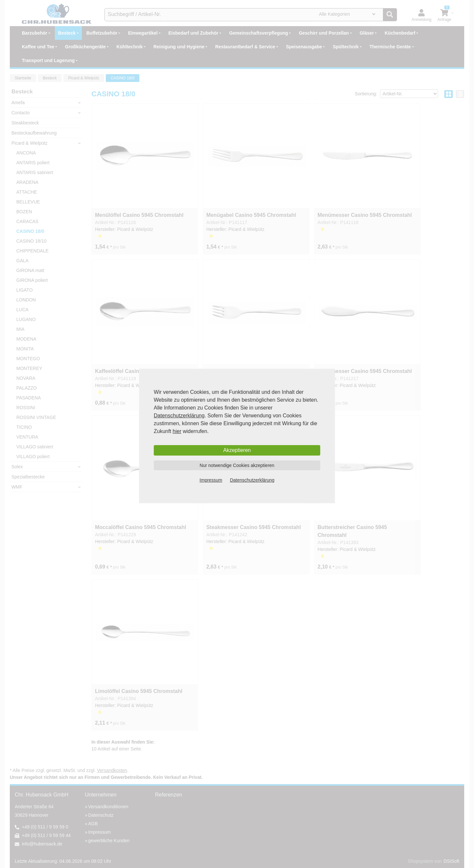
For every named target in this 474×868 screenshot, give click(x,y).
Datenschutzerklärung (179, 416)
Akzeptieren (237, 450)
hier (177, 431)
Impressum (211, 480)
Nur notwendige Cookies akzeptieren (237, 465)
